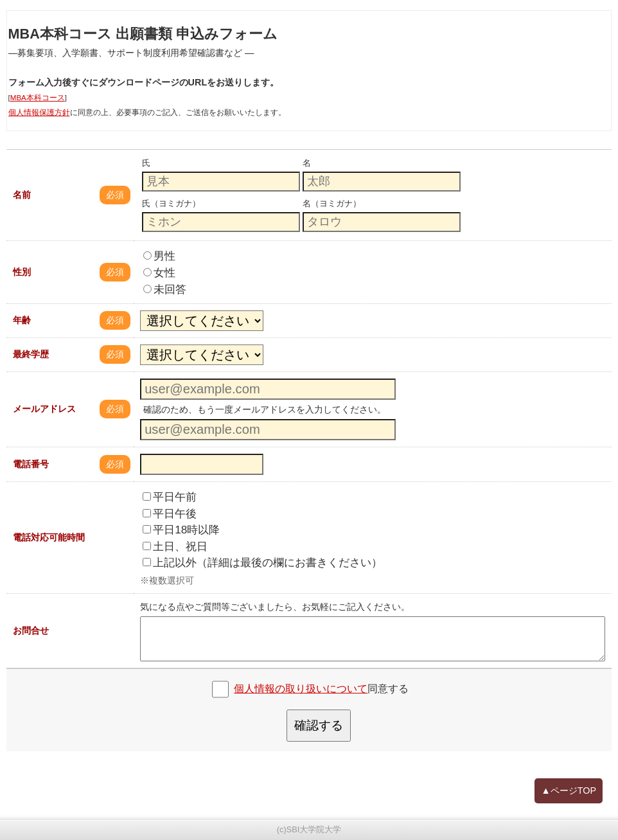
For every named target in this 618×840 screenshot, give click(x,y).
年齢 (22, 320)
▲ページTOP (569, 791)
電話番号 (31, 464)
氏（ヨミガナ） (171, 203)
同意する (321, 689)
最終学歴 (31, 354)
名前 (22, 195)
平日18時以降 (181, 530)
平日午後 (170, 514)
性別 (22, 272)
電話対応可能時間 (49, 537)
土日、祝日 (175, 546)
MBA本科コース (38, 98)
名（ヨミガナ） (332, 203)
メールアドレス (44, 409)
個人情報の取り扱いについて (301, 689)
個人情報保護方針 (39, 112)
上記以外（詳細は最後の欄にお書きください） (262, 562)
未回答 (165, 289)
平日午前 (170, 497)
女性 (159, 273)
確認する (319, 725)
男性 (159, 256)
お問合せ (31, 630)
